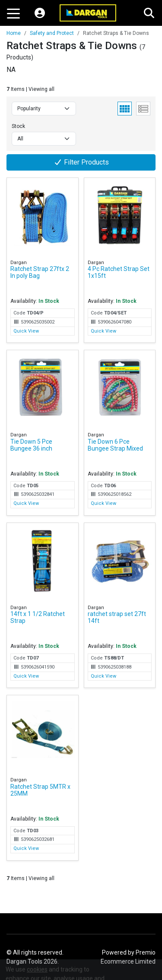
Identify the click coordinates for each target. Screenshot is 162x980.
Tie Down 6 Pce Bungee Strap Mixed (115, 445)
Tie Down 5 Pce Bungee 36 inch (31, 445)
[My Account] (40, 13)
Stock (18, 126)
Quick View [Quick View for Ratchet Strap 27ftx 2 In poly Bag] (26, 331)
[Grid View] (125, 109)
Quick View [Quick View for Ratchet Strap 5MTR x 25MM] (26, 848)
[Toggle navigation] (13, 13)
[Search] (149, 13)
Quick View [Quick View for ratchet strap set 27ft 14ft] (103, 676)
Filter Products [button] (81, 162)
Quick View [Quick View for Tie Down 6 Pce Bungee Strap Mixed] (103, 503)
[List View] (143, 109)
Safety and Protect (52, 33)
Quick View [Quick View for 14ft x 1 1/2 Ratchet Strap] (26, 676)
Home (14, 33)
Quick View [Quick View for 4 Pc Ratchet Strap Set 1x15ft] (103, 331)
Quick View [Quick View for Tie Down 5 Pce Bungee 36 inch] (26, 503)
